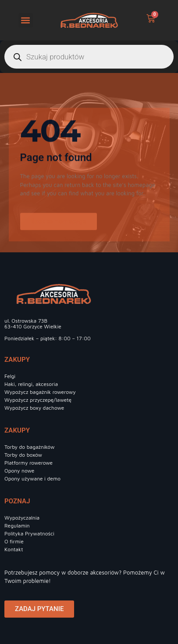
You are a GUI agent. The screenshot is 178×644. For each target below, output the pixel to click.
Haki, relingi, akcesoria (31, 384)
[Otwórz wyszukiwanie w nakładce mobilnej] (89, 57)
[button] (26, 20)
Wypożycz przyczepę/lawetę (38, 400)
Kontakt (14, 549)
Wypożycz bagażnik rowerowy (40, 392)
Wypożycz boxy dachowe (34, 408)
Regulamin (17, 526)
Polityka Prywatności (29, 533)
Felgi (10, 376)
